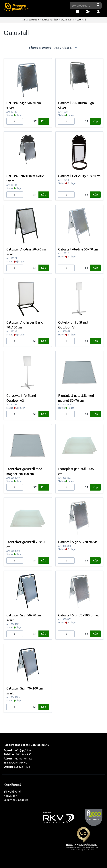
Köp (44, 121)
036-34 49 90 (24, 754)
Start (24, 20)
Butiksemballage (50, 20)
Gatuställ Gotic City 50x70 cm (79, 176)
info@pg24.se (23, 750)
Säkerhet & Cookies (16, 800)
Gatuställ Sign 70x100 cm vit (79, 615)
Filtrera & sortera (53, 48)
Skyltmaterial (67, 20)
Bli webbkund (12, 792)
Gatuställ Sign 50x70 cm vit (78, 542)
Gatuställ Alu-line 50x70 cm (78, 249)
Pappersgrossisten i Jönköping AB (26, 745)
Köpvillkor (10, 796)
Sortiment (34, 20)
